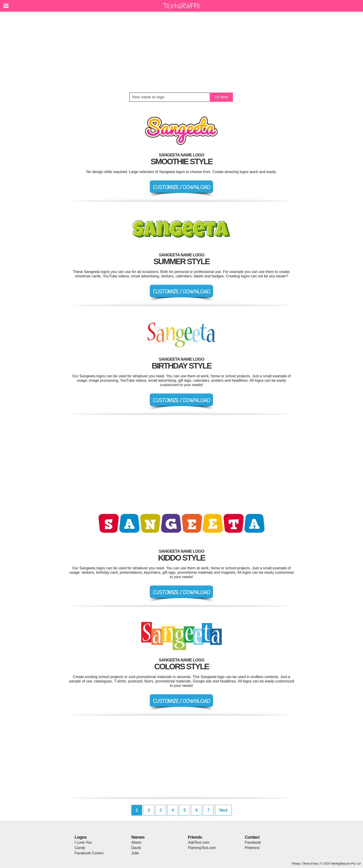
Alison (136, 842)
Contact (252, 837)
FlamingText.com (202, 848)
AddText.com (199, 842)
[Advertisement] (181, 52)
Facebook (253, 842)
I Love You (83, 842)
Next (223, 810)
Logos (81, 837)
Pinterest (252, 848)
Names (138, 837)
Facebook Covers (89, 853)
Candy (80, 848)
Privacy (296, 863)
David (136, 848)
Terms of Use (310, 863)
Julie (135, 853)
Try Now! (221, 97)
